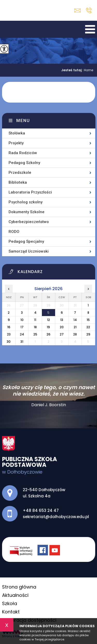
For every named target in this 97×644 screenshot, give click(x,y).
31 (22, 342)
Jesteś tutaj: (73, 70)
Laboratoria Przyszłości (30, 192)
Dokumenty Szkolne (27, 212)
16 (9, 327)
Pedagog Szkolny (24, 163)
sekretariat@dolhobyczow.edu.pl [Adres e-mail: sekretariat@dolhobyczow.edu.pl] (56, 517)
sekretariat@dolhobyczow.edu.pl (77, 10)
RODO (14, 232)
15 (88, 320)
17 (22, 327)
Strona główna (19, 587)
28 (75, 334)
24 (22, 334)
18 (35, 327)
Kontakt (11, 612)
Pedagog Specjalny (26, 241)
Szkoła (10, 603)
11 (35, 320)
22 (88, 327)
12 (48, 320)
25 (35, 334)
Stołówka (17, 133)
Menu (23, 121)
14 (75, 320)
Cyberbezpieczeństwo (29, 222)
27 (62, 334)
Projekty (16, 143)
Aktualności (15, 595)
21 (75, 327)
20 (62, 327)
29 (88, 334)
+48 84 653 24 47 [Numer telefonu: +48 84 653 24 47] (41, 510)
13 (62, 320)
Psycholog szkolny (25, 202)
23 (9, 334)
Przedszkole (20, 173)
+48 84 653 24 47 (89, 10)
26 (48, 334)
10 (22, 320)
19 (48, 327)
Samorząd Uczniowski (29, 251)
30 (9, 342)
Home (88, 70)
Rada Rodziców (23, 153)
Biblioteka (18, 182)
